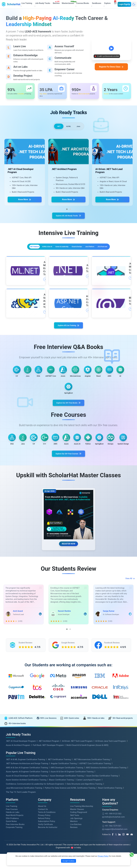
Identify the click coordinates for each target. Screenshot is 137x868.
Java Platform (114, 251)
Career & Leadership (68, 251)
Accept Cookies (68, 861)
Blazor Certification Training (61, 826)
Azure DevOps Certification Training (102, 822)
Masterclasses (68, 3)
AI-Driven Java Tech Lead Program (111, 787)
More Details (32, 288)
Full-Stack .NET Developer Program (48, 791)
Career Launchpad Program (89, 826)
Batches (57, 3)
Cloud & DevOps (92, 251)
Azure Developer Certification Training (67, 822)
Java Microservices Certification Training (24, 834)
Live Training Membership (82, 852)
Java (80, 128)
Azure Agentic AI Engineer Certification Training (27, 818)
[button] (67, 212)
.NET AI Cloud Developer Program (21, 787)
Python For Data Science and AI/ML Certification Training (70, 834)
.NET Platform (23, 251)
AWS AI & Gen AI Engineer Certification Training (27, 814)
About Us (42, 852)
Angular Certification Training (64, 809)
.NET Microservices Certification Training (92, 805)
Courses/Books (82, 4)
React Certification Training (110, 834)
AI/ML (69, 128)
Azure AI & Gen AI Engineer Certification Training (72, 818)
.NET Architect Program (49, 787)
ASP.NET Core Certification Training (95, 809)
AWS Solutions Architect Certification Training (106, 814)
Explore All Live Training (69, 335)
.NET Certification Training (59, 805)
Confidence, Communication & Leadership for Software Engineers (35, 830)
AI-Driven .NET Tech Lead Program (77, 787)
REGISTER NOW (68, 586)
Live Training (12, 852)
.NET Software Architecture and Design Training (27, 809)
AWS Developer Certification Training (67, 814)
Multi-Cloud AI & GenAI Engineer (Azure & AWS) (87, 791)
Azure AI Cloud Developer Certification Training (27, 822)
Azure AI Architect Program (18, 791)
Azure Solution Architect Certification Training (26, 826)
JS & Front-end (68, 257)
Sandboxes (96, 5)
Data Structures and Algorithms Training (84, 830)
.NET (57, 128)
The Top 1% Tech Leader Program (21, 838)
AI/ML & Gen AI (44, 251)
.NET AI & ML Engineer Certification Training (25, 805)
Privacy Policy (103, 856)
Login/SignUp (124, 4)
